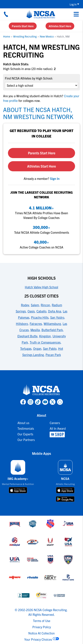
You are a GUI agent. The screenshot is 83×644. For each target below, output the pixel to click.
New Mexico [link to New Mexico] (47, 36)
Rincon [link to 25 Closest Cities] (45, 305)
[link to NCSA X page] (53, 402)
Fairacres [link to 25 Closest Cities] (36, 324)
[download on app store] (18, 490)
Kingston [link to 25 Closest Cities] (45, 336)
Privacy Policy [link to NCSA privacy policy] (42, 627)
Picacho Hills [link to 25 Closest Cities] (40, 317)
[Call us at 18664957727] (6, 14)
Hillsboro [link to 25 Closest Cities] (22, 324)
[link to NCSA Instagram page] (30, 402)
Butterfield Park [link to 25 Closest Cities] (52, 330)
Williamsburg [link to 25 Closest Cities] (52, 324)
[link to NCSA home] (41, 390)
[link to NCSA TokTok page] (38, 402)
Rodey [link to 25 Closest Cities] (25, 305)
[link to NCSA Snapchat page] (60, 402)
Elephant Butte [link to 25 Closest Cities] (27, 336)
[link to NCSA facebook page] (23, 402)
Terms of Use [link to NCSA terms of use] (42, 621)
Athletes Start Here (60, 26)
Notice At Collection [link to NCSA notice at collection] (41, 633)
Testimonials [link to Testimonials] (26, 428)
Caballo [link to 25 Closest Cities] (41, 311)
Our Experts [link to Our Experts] (25, 434)
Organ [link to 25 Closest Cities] (37, 348)
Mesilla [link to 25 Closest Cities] (35, 330)
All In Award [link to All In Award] (58, 428)
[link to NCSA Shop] (58, 434)
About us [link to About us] (23, 423)
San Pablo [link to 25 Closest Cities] (50, 348)
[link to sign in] (55, 178)
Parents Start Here (23, 26)
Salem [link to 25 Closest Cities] (35, 305)
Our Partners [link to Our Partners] (26, 440)
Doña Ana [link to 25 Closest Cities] (55, 311)
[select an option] (41, 85)
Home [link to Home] (7, 36)
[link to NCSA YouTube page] (45, 402)
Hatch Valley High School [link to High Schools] (41, 287)
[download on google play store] (65, 499)
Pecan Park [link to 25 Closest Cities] (53, 355)
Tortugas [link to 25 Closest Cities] (26, 348)
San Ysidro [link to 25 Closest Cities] (57, 317)
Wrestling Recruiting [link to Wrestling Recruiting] (25, 36)
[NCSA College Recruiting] (41, 14)
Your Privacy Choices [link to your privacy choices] (38, 639)
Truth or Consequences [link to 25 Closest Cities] (45, 342)
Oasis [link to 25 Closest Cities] (31, 311)
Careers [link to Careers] (55, 423)
